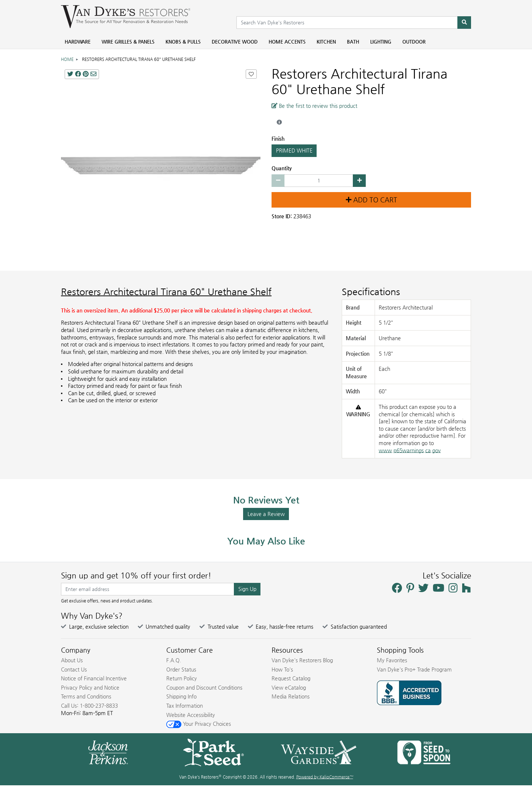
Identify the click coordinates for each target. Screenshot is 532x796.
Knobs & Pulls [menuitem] (183, 42)
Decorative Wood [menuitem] (235, 42)
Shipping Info (181, 696)
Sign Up (247, 589)
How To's (282, 669)
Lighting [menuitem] (381, 42)
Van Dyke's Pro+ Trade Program (414, 669)
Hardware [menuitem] (78, 42)
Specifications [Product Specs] (371, 292)
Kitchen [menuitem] (326, 42)
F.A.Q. (174, 660)
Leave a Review (266, 514)
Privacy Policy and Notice (90, 687)
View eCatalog (289, 687)
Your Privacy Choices (199, 724)
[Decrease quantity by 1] (278, 181)
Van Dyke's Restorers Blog (302, 660)
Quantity (282, 168)
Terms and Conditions (86, 696)
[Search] (464, 23)
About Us (72, 660)
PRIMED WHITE (294, 151)
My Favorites (392, 660)
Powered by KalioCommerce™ (325, 777)
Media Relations (291, 696)
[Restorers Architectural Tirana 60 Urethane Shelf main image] (161, 165)
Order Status (181, 669)
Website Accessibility (191, 715)
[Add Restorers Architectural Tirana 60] (251, 74)
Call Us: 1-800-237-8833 (89, 706)
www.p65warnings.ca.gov (410, 450)
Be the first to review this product (314, 106)
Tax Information (185, 706)
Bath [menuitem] (353, 42)
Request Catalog (291, 678)
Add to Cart (371, 200)
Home (67, 59)
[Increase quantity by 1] (359, 181)
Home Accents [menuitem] (287, 42)
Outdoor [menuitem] (414, 42)
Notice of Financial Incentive (94, 678)
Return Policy (182, 678)
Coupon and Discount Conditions (204, 687)
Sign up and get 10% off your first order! (136, 575)
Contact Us (74, 669)
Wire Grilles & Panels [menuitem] (128, 42)
